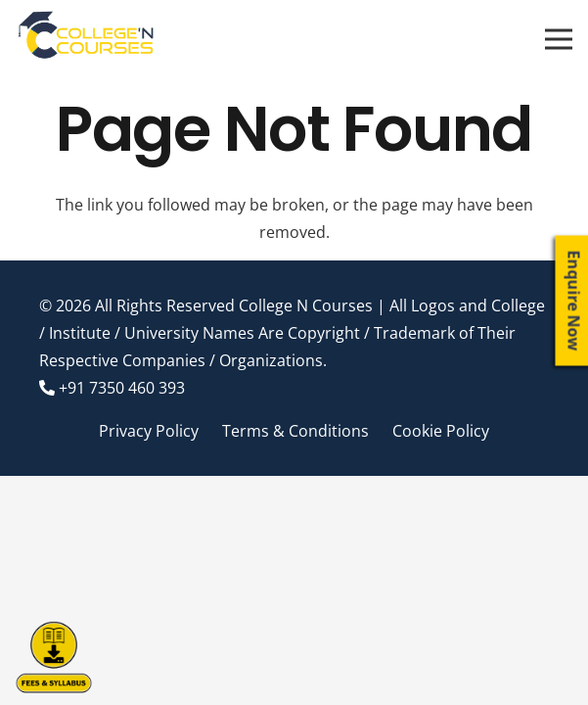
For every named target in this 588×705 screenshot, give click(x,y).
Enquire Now (574, 301)
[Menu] (559, 39)
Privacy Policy (149, 431)
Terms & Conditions (295, 431)
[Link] (87, 39)
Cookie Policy (441, 431)
